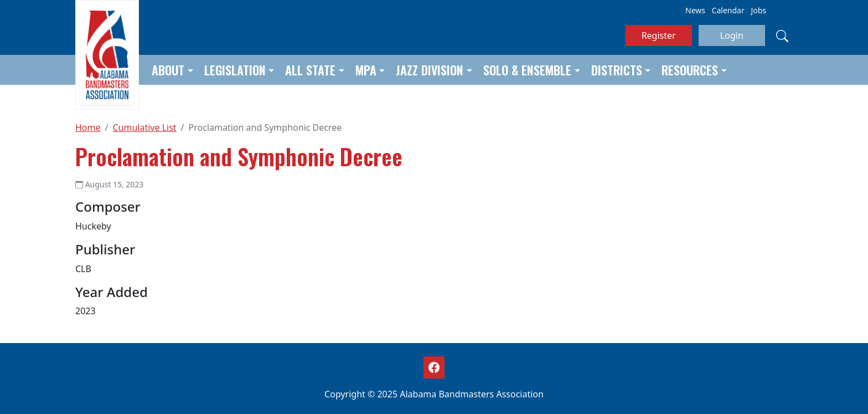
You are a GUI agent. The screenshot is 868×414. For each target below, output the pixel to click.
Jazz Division (430, 70)
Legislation (235, 70)
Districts (617, 70)
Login (732, 35)
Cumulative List (144, 127)
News (695, 10)
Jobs (758, 10)
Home (88, 127)
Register (659, 35)
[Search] (782, 35)
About (168, 70)
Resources (690, 70)
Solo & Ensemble (527, 70)
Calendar (728, 10)
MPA (366, 70)
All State (310, 70)
